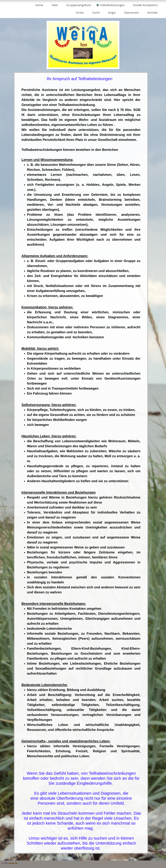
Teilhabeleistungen (112, 5)
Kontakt (153, 13)
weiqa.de (13, 863)
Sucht (96, 13)
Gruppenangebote (79, 5)
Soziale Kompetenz (145, 5)
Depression (132, 13)
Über (55, 5)
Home (39, 5)
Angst (112, 13)
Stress (80, 13)
